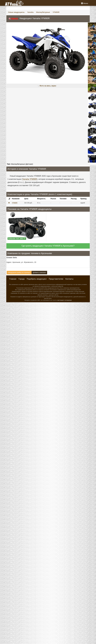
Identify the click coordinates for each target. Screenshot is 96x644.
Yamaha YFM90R (30, 179)
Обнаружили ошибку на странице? (19, 273)
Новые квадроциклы (16, 12)
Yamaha (30, 12)
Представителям (56, 279)
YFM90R (56, 12)
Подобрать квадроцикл (37, 279)
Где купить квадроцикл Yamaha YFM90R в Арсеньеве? (48, 246)
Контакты (69, 279)
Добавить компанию (39, 273)
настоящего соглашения (64, 300)
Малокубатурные (43, 12)
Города (21, 279)
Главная (13, 279)
